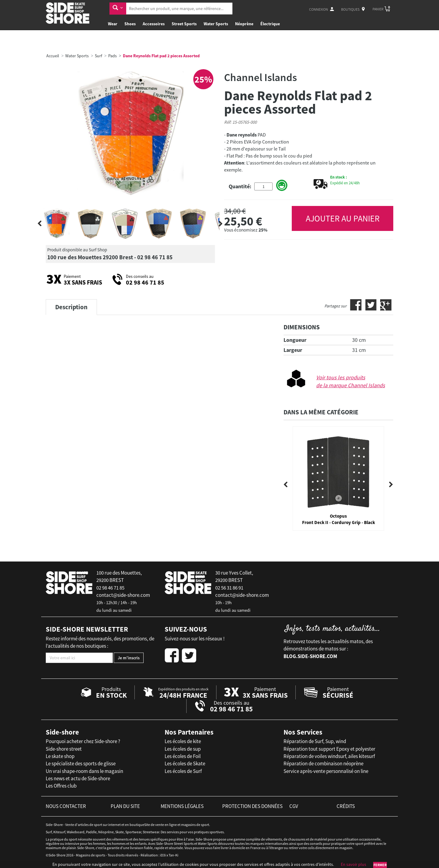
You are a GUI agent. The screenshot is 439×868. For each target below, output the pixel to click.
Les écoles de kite (183, 741)
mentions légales (182, 806)
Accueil (53, 56)
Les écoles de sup (183, 749)
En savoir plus (353, 864)
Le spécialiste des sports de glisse (81, 763)
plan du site (125, 806)
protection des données (252, 806)
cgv (294, 806)
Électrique (270, 24)
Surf (98, 56)
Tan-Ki (173, 855)
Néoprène (244, 24)
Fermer (380, 865)
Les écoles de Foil (183, 756)
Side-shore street (64, 749)
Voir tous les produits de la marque (351, 381)
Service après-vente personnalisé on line (326, 771)
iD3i (163, 855)
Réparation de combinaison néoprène (323, 763)
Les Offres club (61, 786)
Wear (113, 24)
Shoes (130, 24)
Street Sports (184, 24)
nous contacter (66, 806)
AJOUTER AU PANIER (343, 218)
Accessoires (154, 24)
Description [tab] (71, 307)
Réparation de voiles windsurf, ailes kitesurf (329, 756)
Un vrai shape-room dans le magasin (84, 771)
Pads (112, 56)
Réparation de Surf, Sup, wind (315, 741)
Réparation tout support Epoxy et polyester (329, 749)
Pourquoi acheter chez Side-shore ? (83, 741)
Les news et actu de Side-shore (78, 778)
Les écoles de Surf (183, 771)
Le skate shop (60, 756)
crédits (346, 806)
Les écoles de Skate (185, 763)
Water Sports (216, 24)
